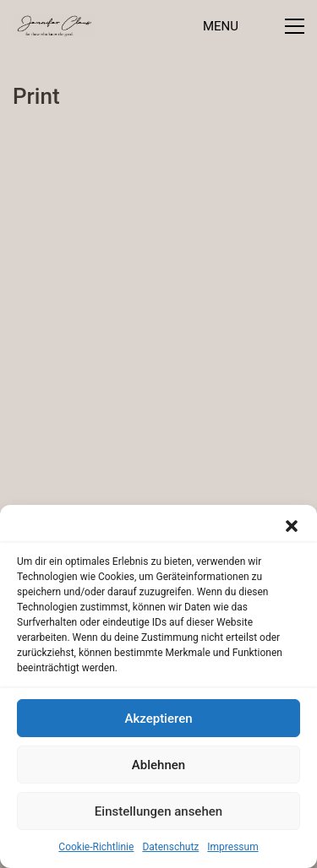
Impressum (232, 847)
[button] (292, 526)
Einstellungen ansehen (158, 811)
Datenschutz (170, 847)
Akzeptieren (158, 719)
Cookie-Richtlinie (96, 847)
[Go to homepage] (54, 26)
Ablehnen (158, 765)
